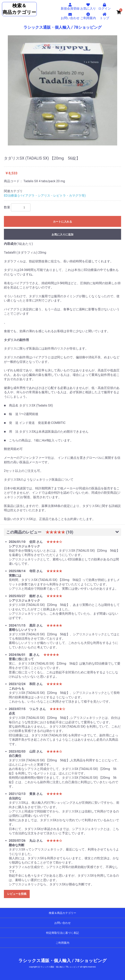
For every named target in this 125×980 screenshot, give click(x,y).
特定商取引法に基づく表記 (62, 933)
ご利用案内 (62, 943)
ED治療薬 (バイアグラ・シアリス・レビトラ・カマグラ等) (45, 196)
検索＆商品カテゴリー (62, 913)
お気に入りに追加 (62, 234)
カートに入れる (62, 222)
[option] (62, 90)
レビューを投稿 (17, 894)
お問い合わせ (62, 923)
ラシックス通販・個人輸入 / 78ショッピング (62, 27)
